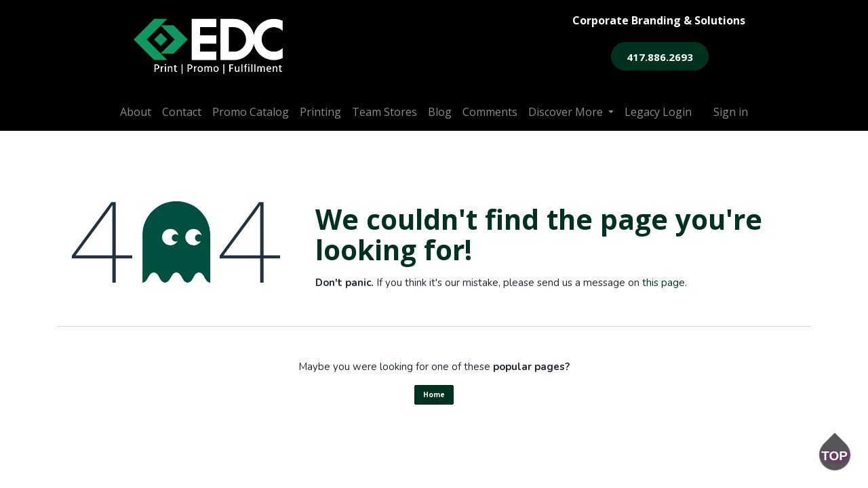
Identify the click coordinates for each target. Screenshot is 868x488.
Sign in (731, 112)
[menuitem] (136, 112)
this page (664, 283)
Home (434, 394)
